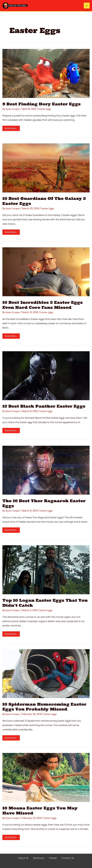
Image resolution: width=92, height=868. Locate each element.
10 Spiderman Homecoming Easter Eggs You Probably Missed (45, 706)
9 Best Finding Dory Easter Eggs (43, 104)
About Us (22, 858)
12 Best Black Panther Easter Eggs (45, 406)
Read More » (11, 129)
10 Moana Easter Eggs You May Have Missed (41, 810)
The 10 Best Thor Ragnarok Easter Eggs (46, 503)
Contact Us (68, 858)
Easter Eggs (46, 109)
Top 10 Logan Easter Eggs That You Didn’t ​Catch (41, 603)
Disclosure (38, 858)
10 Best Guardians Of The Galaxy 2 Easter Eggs (46, 201)
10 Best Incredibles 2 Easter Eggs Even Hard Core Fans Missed (44, 305)
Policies (53, 858)
